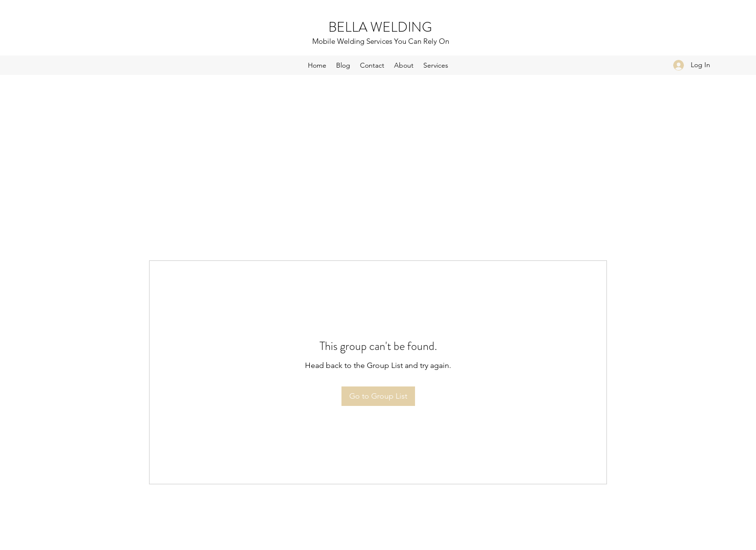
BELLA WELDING (380, 27)
